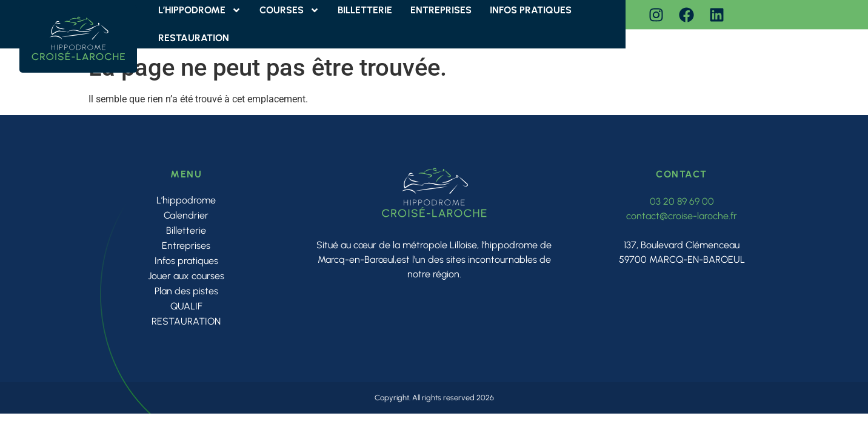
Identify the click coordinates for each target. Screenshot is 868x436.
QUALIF (186, 306)
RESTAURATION (194, 38)
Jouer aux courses (186, 276)
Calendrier (186, 215)
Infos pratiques (186, 261)
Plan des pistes (186, 291)
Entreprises (186, 246)
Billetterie (186, 230)
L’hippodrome (186, 200)
